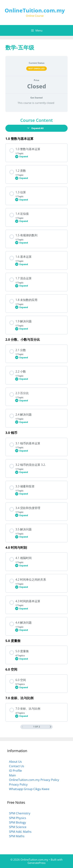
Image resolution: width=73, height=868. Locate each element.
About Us (15, 762)
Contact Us (17, 766)
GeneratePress (36, 863)
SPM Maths (17, 836)
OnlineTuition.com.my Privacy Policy (34, 780)
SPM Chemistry (20, 813)
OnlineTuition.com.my (35, 10)
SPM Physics (18, 818)
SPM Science (18, 827)
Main (12, 775)
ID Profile (15, 771)
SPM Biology (18, 822)
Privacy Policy (18, 784)
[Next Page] (51, 727)
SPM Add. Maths (20, 832)
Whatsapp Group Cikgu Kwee (29, 789)
